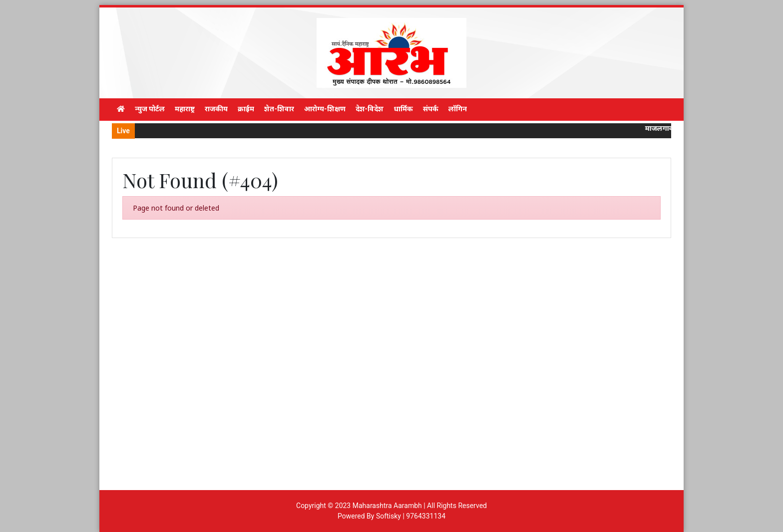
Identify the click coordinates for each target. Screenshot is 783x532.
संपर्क (431, 109)
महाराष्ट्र (185, 109)
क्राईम (246, 109)
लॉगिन (458, 109)
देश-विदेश (370, 109)
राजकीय (216, 109)
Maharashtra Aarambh (387, 506)
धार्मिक (403, 109)
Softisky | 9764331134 (411, 516)
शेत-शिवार (279, 109)
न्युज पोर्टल (150, 109)
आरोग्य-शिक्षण (325, 109)
